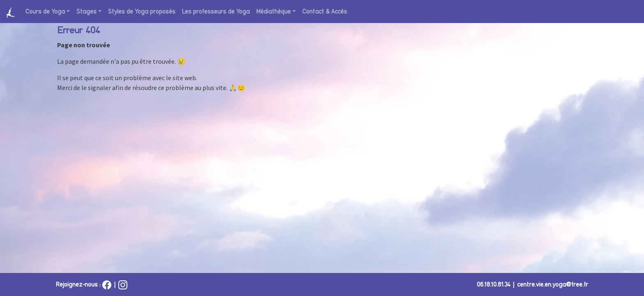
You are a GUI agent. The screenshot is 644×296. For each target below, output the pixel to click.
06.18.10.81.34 (493, 284)
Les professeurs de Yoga (216, 12)
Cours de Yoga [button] (45, 12)
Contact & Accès (325, 12)
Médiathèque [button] (274, 12)
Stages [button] (86, 12)
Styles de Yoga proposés (142, 12)
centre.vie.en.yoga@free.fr (553, 284)
